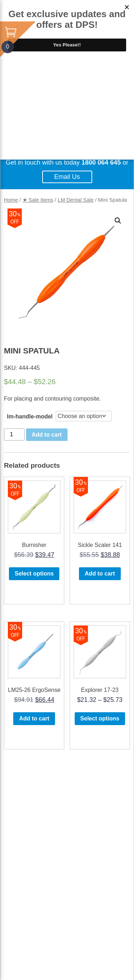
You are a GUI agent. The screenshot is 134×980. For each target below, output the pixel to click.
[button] (118, 221)
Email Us (67, 177)
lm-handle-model (30, 416)
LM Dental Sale (76, 200)
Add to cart (47, 435)
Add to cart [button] (100, 574)
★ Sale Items (38, 200)
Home (11, 200)
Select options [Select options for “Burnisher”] (34, 574)
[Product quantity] (14, 434)
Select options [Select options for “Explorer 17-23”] (100, 718)
